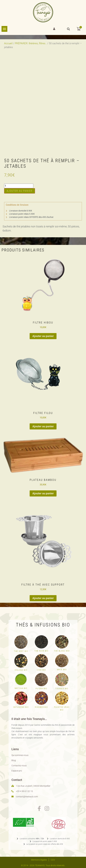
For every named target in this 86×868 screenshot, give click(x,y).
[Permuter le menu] (4, 29)
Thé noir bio (41, 651)
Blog (14, 760)
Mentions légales (39, 860)
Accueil (8, 43)
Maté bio (62, 670)
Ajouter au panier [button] (43, 336)
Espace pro (17, 771)
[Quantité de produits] (19, 186)
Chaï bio (41, 670)
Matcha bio (21, 688)
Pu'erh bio (41, 689)
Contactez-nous (19, 766)
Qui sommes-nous (20, 755)
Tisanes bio (62, 689)
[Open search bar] (68, 29)
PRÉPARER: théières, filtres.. (31, 43)
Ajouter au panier (20, 191)
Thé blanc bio (62, 651)
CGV (53, 860)
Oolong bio (21, 670)
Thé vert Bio (21, 651)
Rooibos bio (41, 707)
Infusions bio (21, 707)
